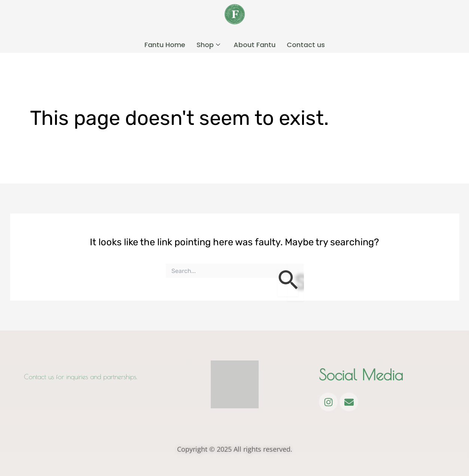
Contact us (306, 44)
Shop (208, 44)
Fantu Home (165, 44)
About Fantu (255, 44)
